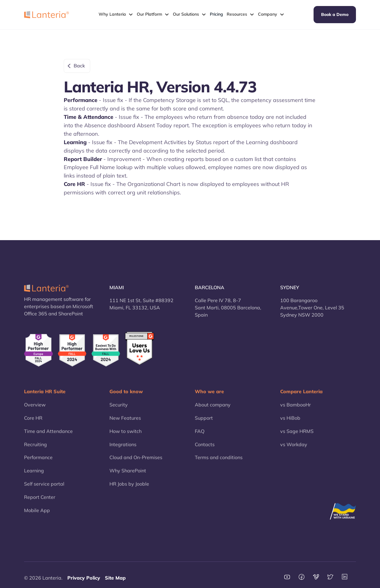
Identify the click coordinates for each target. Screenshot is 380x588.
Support (204, 422)
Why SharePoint (128, 475)
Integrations (123, 449)
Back (79, 66)
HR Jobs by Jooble (129, 488)
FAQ (200, 435)
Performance (38, 462)
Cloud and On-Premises (136, 462)
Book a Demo (335, 14)
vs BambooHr (296, 409)
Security (119, 409)
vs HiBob (290, 422)
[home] (47, 14)
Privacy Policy (84, 578)
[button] (116, 14)
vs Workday (294, 449)
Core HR (33, 422)
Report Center (40, 501)
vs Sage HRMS (297, 435)
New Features (125, 422)
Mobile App (37, 515)
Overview (35, 409)
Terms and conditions (219, 462)
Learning (34, 475)
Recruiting (35, 449)
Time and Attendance (48, 435)
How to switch (126, 435)
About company (213, 409)
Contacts (205, 449)
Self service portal (44, 488)
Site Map (115, 578)
